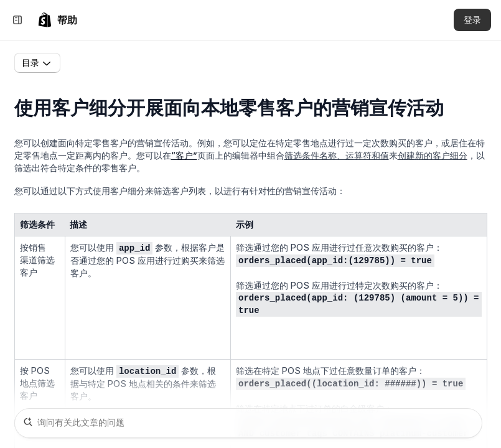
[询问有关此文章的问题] (248, 423)
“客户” (184, 155)
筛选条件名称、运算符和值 (337, 155)
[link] (57, 20)
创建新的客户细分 (433, 155)
